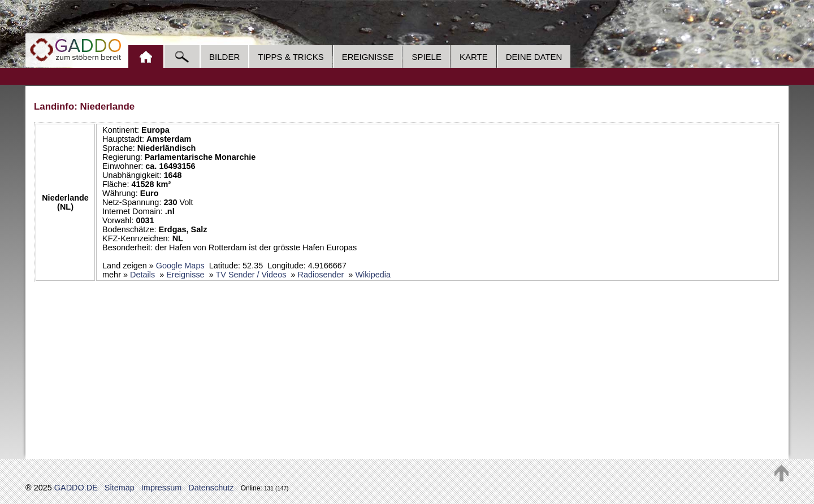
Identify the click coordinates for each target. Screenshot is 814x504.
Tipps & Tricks (291, 57)
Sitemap (120, 488)
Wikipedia (373, 275)
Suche (182, 57)
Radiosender (321, 275)
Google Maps (180, 266)
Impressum (161, 488)
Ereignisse (368, 57)
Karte (474, 57)
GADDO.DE (76, 488)
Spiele (427, 57)
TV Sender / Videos (251, 275)
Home (146, 57)
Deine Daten (534, 57)
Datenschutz (211, 488)
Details (142, 275)
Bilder (224, 57)
